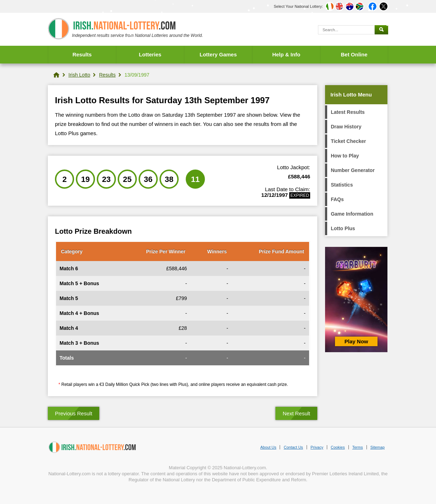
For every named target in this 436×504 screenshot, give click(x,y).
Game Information (352, 214)
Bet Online (354, 54)
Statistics (342, 185)
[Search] (346, 30)
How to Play (345, 156)
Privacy (317, 447)
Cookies (338, 447)
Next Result (296, 413)
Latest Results (348, 112)
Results (82, 54)
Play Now (356, 341)
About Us (268, 447)
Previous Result (74, 413)
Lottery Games (218, 54)
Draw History (346, 127)
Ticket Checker (348, 141)
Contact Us (293, 447)
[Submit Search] (381, 30)
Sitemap (378, 447)
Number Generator (353, 170)
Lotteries (150, 54)
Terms (358, 447)
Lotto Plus (343, 228)
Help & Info (286, 54)
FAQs (337, 199)
